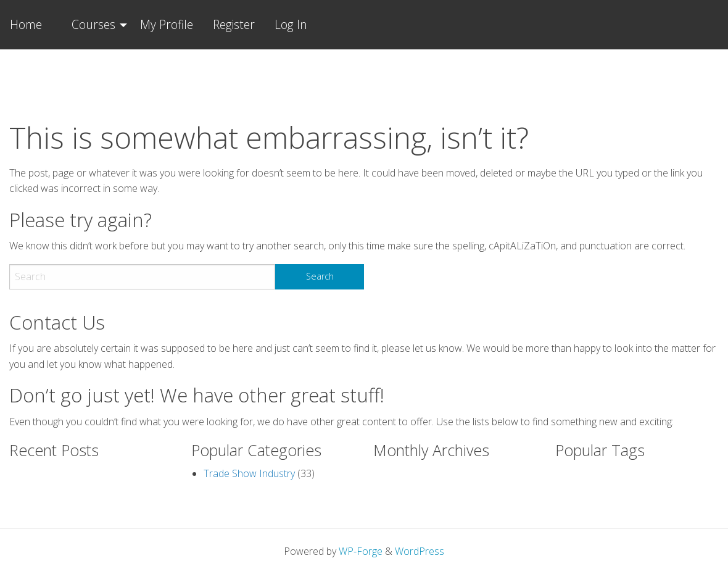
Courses (93, 24)
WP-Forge (361, 551)
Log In (291, 24)
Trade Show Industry (249, 473)
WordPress (420, 551)
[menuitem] (96, 25)
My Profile (167, 24)
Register (234, 24)
